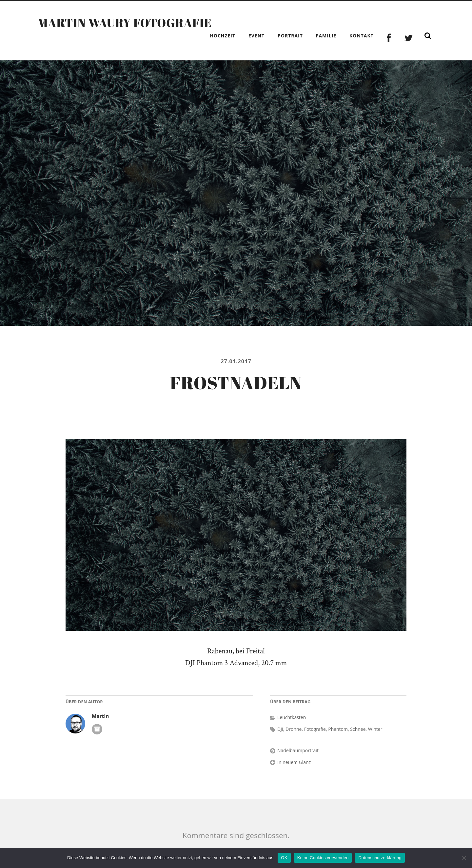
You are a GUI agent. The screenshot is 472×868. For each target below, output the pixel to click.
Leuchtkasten (292, 717)
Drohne (294, 729)
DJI (280, 729)
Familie (326, 36)
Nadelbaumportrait (298, 750)
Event (256, 36)
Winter (375, 729)
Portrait (290, 36)
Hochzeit (223, 36)
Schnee (358, 729)
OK (284, 858)
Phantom (338, 729)
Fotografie (315, 729)
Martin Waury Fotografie (125, 23)
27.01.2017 (236, 361)
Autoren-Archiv (97, 729)
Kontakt (362, 36)
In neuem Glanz (294, 762)
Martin (100, 716)
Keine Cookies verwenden (323, 858)
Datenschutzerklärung (380, 858)
